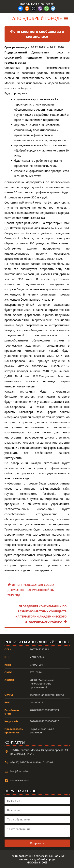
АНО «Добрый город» (37, 18)
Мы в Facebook (20, 780)
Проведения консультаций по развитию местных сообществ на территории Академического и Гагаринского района (41, 614)
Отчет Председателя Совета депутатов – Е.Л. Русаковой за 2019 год (31, 590)
